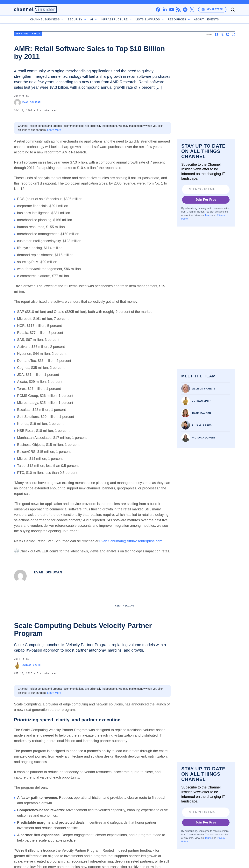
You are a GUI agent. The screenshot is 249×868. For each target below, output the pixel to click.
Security (77, 19)
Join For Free (206, 244)
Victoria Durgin (203, 473)
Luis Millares (202, 460)
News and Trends (28, 59)
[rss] (178, 10)
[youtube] (171, 10)
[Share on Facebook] (216, 60)
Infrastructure (117, 19)
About (199, 19)
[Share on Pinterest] (228, 60)
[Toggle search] (233, 10)
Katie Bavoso (202, 448)
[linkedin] (165, 10)
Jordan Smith (202, 436)
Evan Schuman (27, 128)
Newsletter (212, 9)
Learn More (54, 155)
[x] (192, 10)
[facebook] (158, 10)
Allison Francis (204, 424)
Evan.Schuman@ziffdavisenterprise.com (131, 566)
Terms (208, 260)
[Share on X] (222, 60)
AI (94, 19)
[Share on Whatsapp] (233, 60)
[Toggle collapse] (10, 848)
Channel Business (47, 19)
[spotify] (185, 10)
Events (213, 19)
